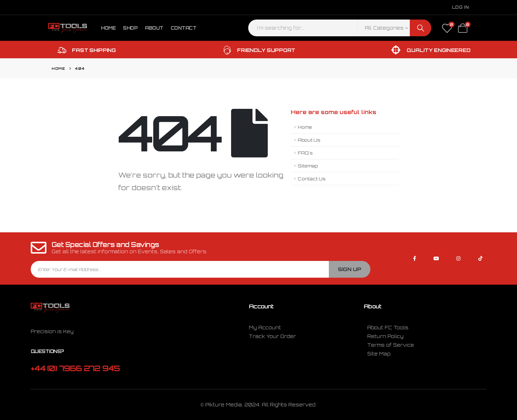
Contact (184, 28)
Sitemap (308, 166)
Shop (130, 28)
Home (108, 28)
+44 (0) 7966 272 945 (75, 368)
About (154, 28)
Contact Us (312, 179)
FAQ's (305, 153)
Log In (460, 7)
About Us (309, 140)
